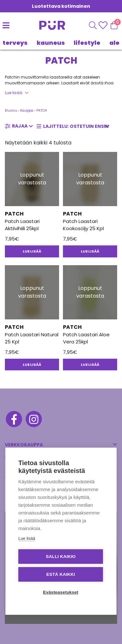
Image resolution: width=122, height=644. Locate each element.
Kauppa (27, 111)
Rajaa (20, 126)
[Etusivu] (46, 25)
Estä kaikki (61, 574)
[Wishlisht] (104, 25)
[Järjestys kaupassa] (75, 126)
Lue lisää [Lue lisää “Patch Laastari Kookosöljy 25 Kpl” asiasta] (90, 251)
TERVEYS (15, 43)
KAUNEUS (51, 43)
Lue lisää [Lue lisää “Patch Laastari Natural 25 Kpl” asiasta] (32, 365)
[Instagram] (33, 420)
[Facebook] (13, 420)
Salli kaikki (61, 557)
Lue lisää (14, 93)
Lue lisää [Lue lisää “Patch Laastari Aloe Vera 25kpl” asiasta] (90, 365)
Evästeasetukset (61, 592)
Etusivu (11, 111)
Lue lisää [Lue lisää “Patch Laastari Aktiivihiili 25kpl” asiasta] (32, 251)
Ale (114, 43)
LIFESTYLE (87, 43)
